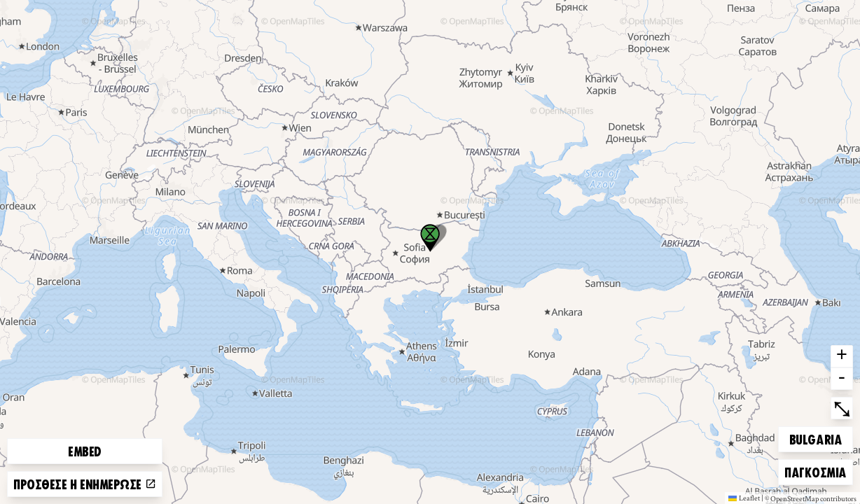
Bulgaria (815, 437)
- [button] (842, 379)
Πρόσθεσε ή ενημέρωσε (85, 484)
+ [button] (842, 356)
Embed (85, 451)
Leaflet (744, 498)
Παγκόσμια (815, 470)
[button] (430, 238)
